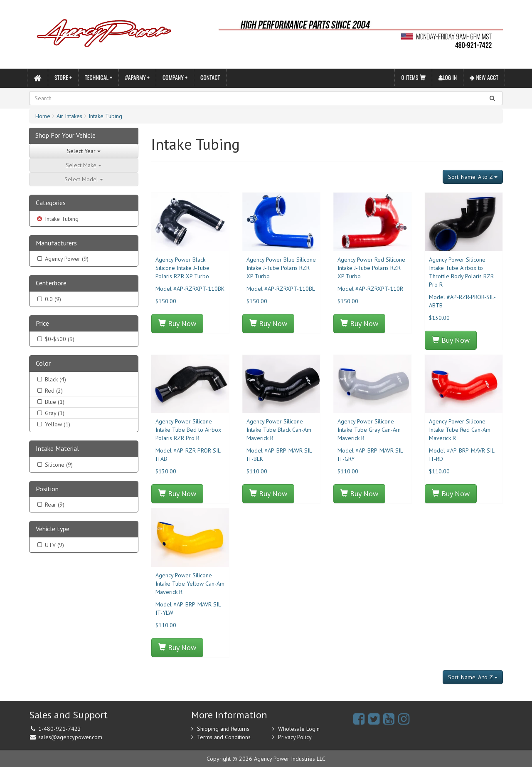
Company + (175, 77)
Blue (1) (50, 402)
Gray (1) (50, 413)
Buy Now (177, 323)
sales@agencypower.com (70, 737)
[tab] (84, 203)
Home (43, 116)
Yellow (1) (53, 424)
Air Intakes (69, 116)
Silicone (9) (54, 465)
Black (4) (51, 379)
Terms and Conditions (224, 737)
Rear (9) (50, 505)
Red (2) (49, 391)
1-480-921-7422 (60, 729)
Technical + (99, 77)
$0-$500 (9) (55, 339)
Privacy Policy (295, 737)
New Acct (484, 77)
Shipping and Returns (223, 729)
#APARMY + (137, 77)
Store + (63, 77)
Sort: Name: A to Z (473, 177)
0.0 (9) (48, 299)
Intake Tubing (105, 116)
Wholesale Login (299, 729)
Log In (448, 77)
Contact (210, 77)
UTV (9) (50, 545)
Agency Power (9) (62, 259)
